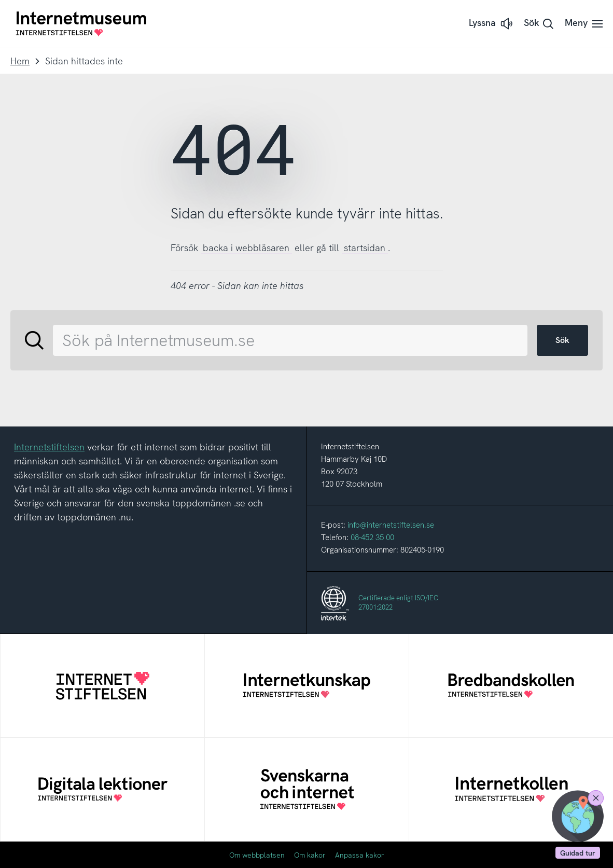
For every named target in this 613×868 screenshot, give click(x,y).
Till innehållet (0, 0)
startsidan (365, 248)
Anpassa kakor (360, 855)
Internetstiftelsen (49, 447)
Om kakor (310, 855)
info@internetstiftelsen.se (391, 525)
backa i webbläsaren (246, 248)
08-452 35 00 (372, 538)
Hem (20, 61)
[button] (492, 24)
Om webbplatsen (257, 855)
